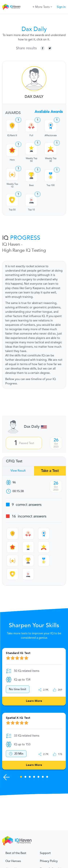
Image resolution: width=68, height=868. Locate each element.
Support (45, 853)
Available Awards (49, 112)
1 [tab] (21, 777)
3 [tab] (30, 777)
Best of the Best (16, 853)
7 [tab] (47, 777)
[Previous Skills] (7, 777)
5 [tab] (38, 777)
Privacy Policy (49, 861)
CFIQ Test (14, 461)
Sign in (61, 7)
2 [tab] (25, 777)
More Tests (42, 7)
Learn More (34, 701)
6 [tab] (43, 777)
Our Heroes (13, 861)
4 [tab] (34, 777)
